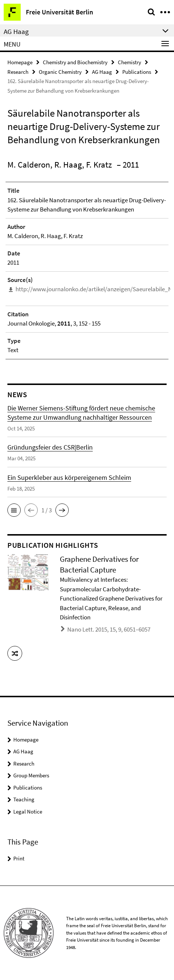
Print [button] (19, 858)
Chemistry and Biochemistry (75, 62)
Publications (137, 72)
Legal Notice (28, 811)
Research (18, 72)
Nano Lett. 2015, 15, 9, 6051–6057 (109, 629)
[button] (14, 510)
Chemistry (129, 62)
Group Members (31, 775)
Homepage (20, 62)
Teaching (24, 799)
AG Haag (102, 72)
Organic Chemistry (60, 72)
